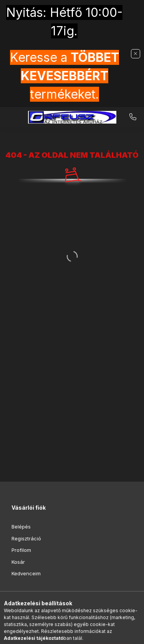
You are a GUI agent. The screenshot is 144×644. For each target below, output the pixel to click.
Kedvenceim (26, 573)
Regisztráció (26, 538)
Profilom (21, 550)
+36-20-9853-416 (133, 117)
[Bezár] (136, 54)
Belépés (21, 527)
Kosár (18, 562)
